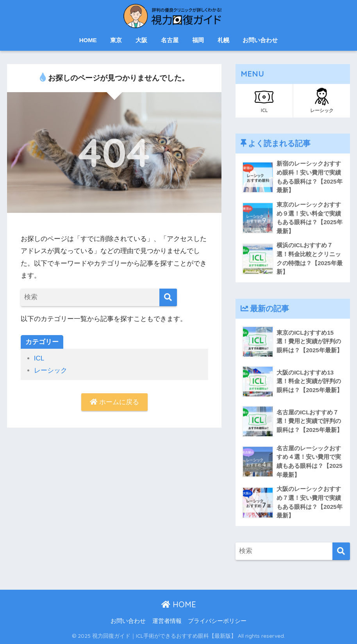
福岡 (198, 40)
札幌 (223, 40)
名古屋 (170, 40)
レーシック (51, 370)
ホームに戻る (114, 402)
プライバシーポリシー (217, 621)
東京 (116, 40)
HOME (88, 40)
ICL (39, 358)
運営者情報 (167, 621)
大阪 (141, 40)
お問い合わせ (260, 40)
